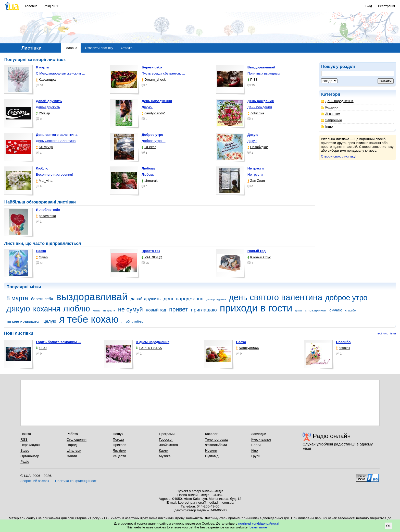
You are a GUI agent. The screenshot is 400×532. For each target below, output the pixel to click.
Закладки (259, 434)
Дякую (252, 141)
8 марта (17, 298)
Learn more (258, 527)
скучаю (336, 310)
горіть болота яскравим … (59, 342)
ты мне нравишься (23, 321)
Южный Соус (259, 257)
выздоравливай (92, 297)
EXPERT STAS (149, 348)
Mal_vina (44, 181)
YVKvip (43, 113)
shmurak (150, 181)
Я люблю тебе (48, 210)
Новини (211, 450)
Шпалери (74, 450)
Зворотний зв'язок (35, 481)
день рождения (216, 299)
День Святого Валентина (56, 141)
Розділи (49, 6)
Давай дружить (48, 107)
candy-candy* (153, 113)
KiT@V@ (45, 147)
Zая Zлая (256, 181)
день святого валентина (276, 297)
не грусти (109, 310)
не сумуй (130, 309)
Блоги (256, 445)
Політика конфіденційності (76, 481)
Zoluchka (256, 113)
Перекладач (30, 445)
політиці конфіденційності (259, 523)
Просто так (151, 251)
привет (179, 309)
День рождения (260, 107)
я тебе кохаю (89, 319)
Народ (72, 445)
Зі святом (331, 114)
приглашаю (204, 310)
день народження (184, 299)
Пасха (41, 251)
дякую (18, 309)
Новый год (257, 251)
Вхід (369, 6)
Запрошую (332, 120)
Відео (25, 450)
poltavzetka (46, 216)
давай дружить (146, 299)
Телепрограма (216, 439)
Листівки (120, 450)
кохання (47, 309)
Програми (167, 434)
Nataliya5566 (247, 348)
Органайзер (30, 456)
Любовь (148, 174)
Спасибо (343, 342)
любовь (97, 311)
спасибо (351, 310)
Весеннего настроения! (54, 174)
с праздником (316, 310)
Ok (388, 526)
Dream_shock (154, 80)
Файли (72, 456)
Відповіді (212, 456)
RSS (24, 439)
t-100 (41, 348)
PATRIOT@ (152, 257)
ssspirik (343, 348)
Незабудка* (258, 147)
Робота (72, 434)
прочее (299, 311)
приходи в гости (256, 308)
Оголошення (77, 439)
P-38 (252, 80)
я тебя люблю (132, 322)
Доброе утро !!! (153, 141)
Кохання (330, 107)
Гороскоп (166, 439)
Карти (164, 450)
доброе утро (346, 298)
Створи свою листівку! (339, 156)
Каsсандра (46, 80)
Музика (165, 456)
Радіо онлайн (332, 436)
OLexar (149, 147)
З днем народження (153, 342)
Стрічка (127, 48)
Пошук (118, 434)
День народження (337, 101)
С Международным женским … (61, 73)
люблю (77, 309)
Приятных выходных (264, 73)
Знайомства (168, 445)
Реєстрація (386, 6)
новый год (156, 310)
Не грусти (255, 174)
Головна (31, 6)
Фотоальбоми (216, 445)
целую (50, 321)
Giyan (42, 257)
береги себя (42, 299)
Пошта (26, 434)
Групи (256, 456)
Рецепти (119, 456)
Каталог (211, 434)
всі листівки (387, 333)
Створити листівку (99, 48)
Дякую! (147, 107)
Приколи (120, 445)
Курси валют (261, 439)
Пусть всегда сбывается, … (163, 73)
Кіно (255, 450)
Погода (118, 439)
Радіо (25, 461)
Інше (327, 126)
